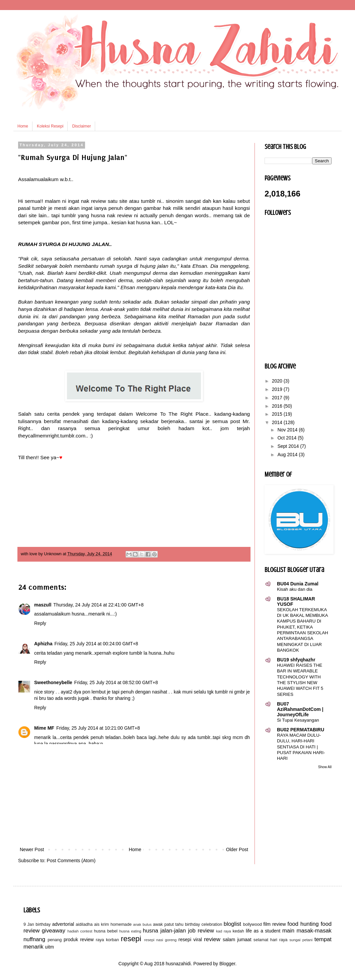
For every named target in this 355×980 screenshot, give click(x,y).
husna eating (130, 931)
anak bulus (142, 924)
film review (274, 924)
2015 (278, 414)
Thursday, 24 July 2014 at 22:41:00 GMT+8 (98, 605)
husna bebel (105, 931)
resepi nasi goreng (160, 940)
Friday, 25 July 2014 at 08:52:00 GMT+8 (116, 682)
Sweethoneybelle (53, 682)
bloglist (232, 924)
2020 (278, 381)
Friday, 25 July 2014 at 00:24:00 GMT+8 (96, 644)
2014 (278, 422)
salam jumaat (237, 940)
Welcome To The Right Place (172, 414)
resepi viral (190, 940)
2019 (278, 389)
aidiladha (84, 924)
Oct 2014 (288, 438)
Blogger (227, 964)
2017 (278, 398)
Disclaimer (81, 126)
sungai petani (301, 940)
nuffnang (34, 939)
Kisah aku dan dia (295, 589)
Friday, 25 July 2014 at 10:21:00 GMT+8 (98, 728)
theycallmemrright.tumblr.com (52, 436)
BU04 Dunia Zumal (298, 584)
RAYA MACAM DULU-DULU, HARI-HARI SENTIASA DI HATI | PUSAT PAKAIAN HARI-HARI (301, 747)
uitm (49, 947)
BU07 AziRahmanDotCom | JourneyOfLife (300, 709)
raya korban (107, 940)
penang (55, 940)
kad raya (224, 931)
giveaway (54, 931)
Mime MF (44, 728)
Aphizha (43, 644)
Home (23, 126)
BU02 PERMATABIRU (301, 730)
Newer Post (32, 849)
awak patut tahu (168, 924)
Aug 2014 (288, 455)
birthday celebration (203, 924)
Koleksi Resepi (50, 126)
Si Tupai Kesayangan (298, 720)
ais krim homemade (113, 924)
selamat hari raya (270, 940)
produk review (79, 940)
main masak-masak (307, 931)
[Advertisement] (134, 795)
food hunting (303, 924)
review (212, 939)
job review (201, 931)
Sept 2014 (289, 446)
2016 (278, 406)
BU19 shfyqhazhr (296, 660)
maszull (43, 605)
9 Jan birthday (37, 924)
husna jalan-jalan (165, 931)
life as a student (263, 931)
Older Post (237, 849)
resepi (131, 939)
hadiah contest (80, 931)
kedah (238, 931)
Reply (40, 623)
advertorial (63, 924)
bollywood (253, 924)
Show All (325, 767)
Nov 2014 (288, 430)
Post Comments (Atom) (71, 861)
